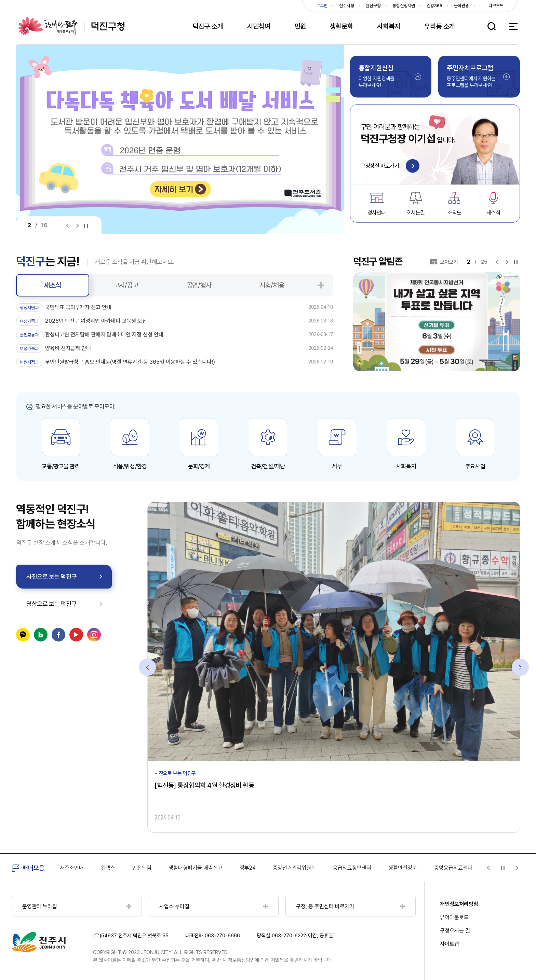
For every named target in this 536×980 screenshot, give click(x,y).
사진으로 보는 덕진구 (51, 576)
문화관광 (461, 6)
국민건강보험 (74, 868)
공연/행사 (199, 285)
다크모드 (496, 6)
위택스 (154, 868)
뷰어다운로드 (454, 917)
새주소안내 (118, 868)
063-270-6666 (222, 936)
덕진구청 (71, 26)
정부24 (293, 868)
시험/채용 (272, 285)
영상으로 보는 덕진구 (51, 604)
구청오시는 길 (455, 931)
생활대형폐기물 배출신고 (241, 868)
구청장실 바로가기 (390, 167)
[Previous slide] (69, 226)
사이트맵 (450, 944)
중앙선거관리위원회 (340, 868)
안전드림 (188, 868)
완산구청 (373, 6)
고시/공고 (126, 285)
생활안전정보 (448, 868)
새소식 (53, 285)
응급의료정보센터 (398, 868)
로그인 (322, 6)
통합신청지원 (404, 6)
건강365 (434, 6)
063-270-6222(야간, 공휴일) (303, 936)
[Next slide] (77, 226)
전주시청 (347, 6)
